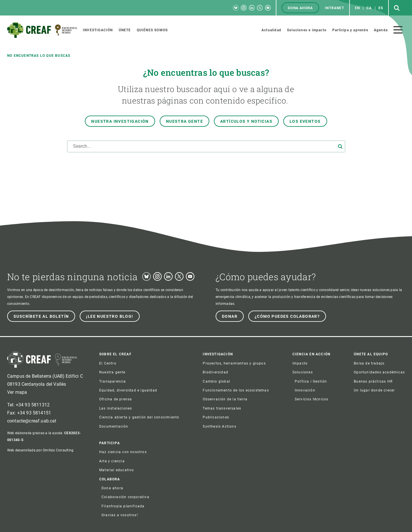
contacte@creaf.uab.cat (32, 421)
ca (369, 8)
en (357, 8)
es (381, 8)
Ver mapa (17, 392)
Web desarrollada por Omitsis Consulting (40, 450)
